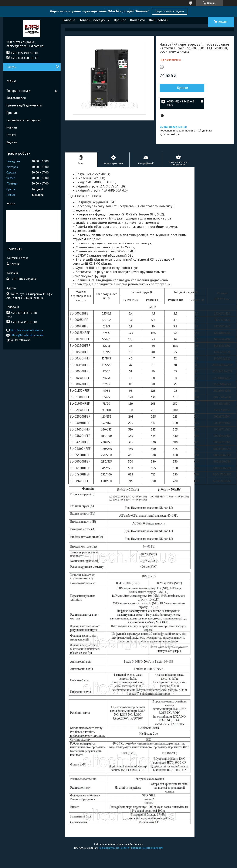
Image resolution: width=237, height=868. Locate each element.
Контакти (137, 20)
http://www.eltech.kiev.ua (27, 330)
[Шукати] (57, 67)
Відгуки (12, 142)
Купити (183, 88)
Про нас (120, 20)
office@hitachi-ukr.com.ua (27, 335)
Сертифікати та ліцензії (23, 120)
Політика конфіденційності (147, 848)
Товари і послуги (92, 20)
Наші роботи (159, 20)
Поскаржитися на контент (114, 848)
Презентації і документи (24, 105)
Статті (11, 135)
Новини (12, 127)
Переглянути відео (170, 11)
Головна (69, 20)
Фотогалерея (16, 98)
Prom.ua (138, 844)
